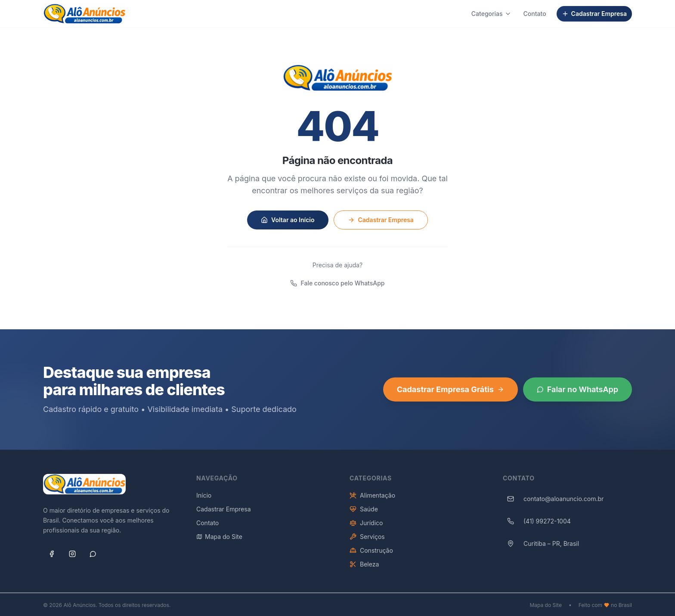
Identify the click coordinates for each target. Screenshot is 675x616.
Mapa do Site (219, 540)
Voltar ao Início (288, 220)
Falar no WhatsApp (577, 392)
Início (204, 498)
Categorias (491, 14)
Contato (535, 14)
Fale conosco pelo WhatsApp (337, 283)
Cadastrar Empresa (594, 14)
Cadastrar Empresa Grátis (451, 392)
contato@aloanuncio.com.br (553, 502)
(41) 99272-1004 (537, 524)
